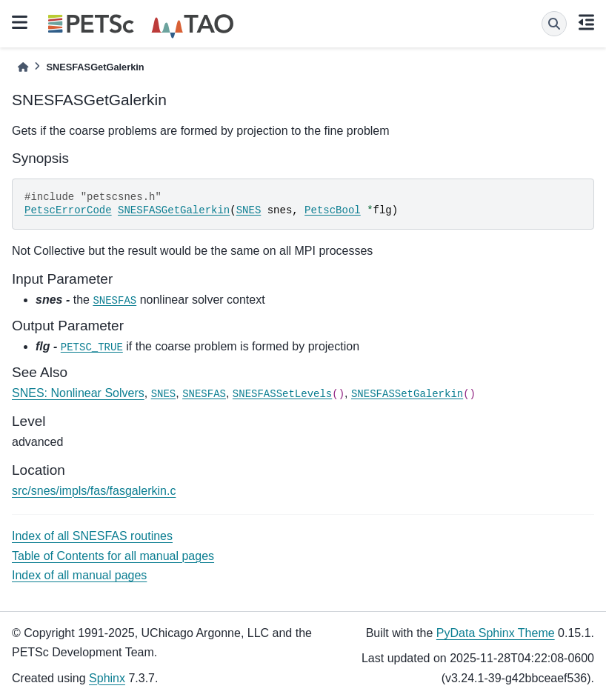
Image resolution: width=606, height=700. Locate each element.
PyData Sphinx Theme (496, 633)
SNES (249, 210)
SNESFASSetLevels (282, 394)
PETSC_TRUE (92, 347)
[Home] (23, 67)
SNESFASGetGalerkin (174, 210)
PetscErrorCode (68, 210)
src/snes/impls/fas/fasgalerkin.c (94, 491)
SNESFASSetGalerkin (407, 394)
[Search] (554, 24)
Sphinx (107, 678)
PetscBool (333, 210)
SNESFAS (114, 301)
